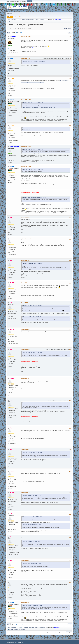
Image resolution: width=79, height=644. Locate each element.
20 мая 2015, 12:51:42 (25, 303)
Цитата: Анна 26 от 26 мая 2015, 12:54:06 (33, 606)
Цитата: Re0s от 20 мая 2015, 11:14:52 (32, 495)
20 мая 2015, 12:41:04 (25, 260)
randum (12, 239)
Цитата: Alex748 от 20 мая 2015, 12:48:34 (33, 306)
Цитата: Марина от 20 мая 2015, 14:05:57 (33, 452)
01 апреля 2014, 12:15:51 (26, 100)
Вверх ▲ (71, 641)
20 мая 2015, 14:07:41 (25, 449)
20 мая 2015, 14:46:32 (25, 514)
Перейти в (48, 632)
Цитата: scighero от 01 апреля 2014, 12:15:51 (33, 128)
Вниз (8, 33)
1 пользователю (24, 374)
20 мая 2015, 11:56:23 (27, 239)
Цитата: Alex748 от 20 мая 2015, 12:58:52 (33, 352)
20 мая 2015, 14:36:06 (25, 471)
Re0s (11, 217)
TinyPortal (56, 641)
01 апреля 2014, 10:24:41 (26, 37)
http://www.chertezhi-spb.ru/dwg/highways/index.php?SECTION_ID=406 (38, 107)
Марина (12, 379)
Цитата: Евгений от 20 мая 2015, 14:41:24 (33, 524)
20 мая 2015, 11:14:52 (25, 217)
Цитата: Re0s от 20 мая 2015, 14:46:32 (32, 541)
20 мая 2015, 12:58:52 (25, 329)
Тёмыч (12, 537)
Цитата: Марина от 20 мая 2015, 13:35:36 (33, 403)
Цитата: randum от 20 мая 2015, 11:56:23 (33, 263)
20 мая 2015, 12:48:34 (25, 283)
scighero (12, 100)
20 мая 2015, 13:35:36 (25, 379)
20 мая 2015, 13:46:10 (25, 400)
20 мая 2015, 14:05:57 (25, 428)
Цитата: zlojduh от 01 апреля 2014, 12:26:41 (33, 150)
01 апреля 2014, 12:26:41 (26, 125)
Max (55, 20)
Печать (70, 33)
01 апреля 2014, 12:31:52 (26, 147)
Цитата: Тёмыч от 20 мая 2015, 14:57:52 (32, 563)
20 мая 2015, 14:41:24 (25, 492)
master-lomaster (34, 48)
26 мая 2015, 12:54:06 (25, 582)
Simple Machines (16, 641)
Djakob (12, 58)
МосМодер (59, 20)
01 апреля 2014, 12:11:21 (26, 78)
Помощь (60, 641)
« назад (65, 28)
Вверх (9, 624)
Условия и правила (66, 641)
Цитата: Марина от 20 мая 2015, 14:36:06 (33, 517)
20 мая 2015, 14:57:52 (27, 537)
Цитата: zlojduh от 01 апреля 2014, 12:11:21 (33, 103)
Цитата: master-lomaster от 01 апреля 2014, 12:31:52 (35, 198)
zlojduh (12, 78)
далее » (69, 28)
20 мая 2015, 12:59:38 (25, 349)
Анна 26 (12, 582)
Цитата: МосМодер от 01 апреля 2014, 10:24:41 (34, 61)
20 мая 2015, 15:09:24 (25, 560)
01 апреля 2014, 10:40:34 (26, 58)
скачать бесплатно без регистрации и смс (31, 43)
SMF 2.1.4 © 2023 (9, 641)
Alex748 (12, 283)
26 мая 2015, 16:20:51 (25, 603)
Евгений (12, 492)
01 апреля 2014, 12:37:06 (26, 167)
